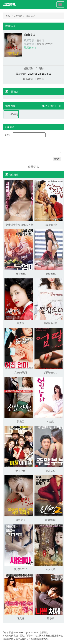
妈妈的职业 (51, 225)
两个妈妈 (21, 274)
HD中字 (40, 79)
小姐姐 (51, 422)
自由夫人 (21, 520)
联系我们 (44, 633)
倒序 (52, 106)
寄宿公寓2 (51, 520)
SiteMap (35, 633)
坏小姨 (51, 618)
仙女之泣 (51, 569)
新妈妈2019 (20, 569)
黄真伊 (21, 323)
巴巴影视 (9, 4)
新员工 (21, 422)
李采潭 (40, 44)
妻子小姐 (21, 471)
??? (50, 44)
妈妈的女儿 (51, 372)
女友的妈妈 (21, 372)
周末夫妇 (51, 471)
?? (46, 44)
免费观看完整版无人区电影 (21, 225)
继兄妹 (21, 618)
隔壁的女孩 (51, 323)
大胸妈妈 (51, 274)
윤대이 (40, 40)
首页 (8, 16)
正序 (59, 106)
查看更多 (34, 167)
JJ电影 (18, 16)
